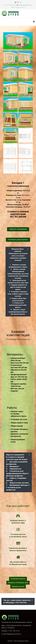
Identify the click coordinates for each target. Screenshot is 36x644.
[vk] (18, 2)
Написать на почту (18, 587)
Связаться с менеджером (18, 229)
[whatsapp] (21, 2)
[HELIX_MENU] (34, 22)
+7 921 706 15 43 (11, 5)
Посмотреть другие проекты (18, 240)
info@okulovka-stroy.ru (25, 5)
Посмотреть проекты (18, 579)
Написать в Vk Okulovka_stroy (18, 583)
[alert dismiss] (28, 249)
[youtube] (16, 2)
